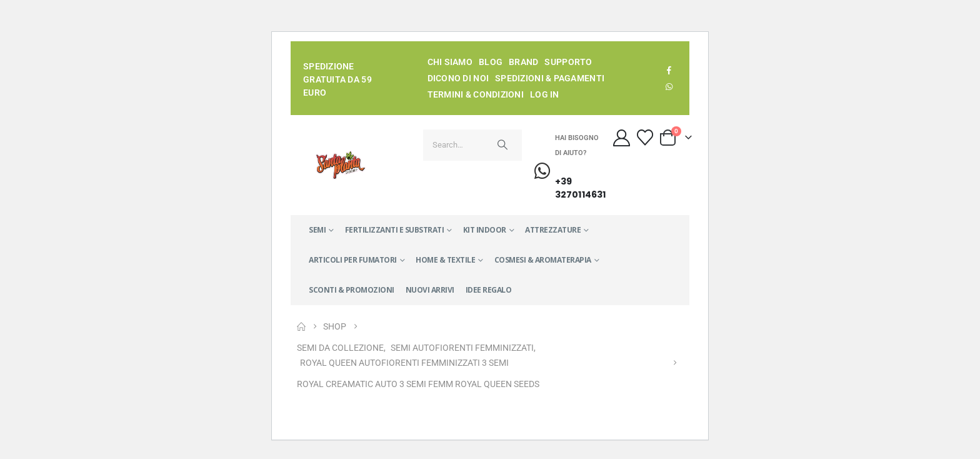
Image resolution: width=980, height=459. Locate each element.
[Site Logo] (341, 165)
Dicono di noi (458, 78)
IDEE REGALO (489, 290)
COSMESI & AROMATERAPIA (543, 260)
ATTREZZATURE (553, 230)
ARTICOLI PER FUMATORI (353, 260)
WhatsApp (669, 86)
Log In (545, 94)
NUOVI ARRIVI (430, 290)
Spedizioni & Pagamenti (550, 78)
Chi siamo (450, 62)
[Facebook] (669, 70)
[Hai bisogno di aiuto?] (556, 172)
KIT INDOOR (485, 230)
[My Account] (622, 138)
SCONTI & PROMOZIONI (352, 290)
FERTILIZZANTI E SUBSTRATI (395, 230)
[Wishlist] (645, 138)
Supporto (568, 62)
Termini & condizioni (476, 94)
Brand (523, 62)
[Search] (502, 145)
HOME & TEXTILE (445, 260)
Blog (491, 62)
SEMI (317, 230)
